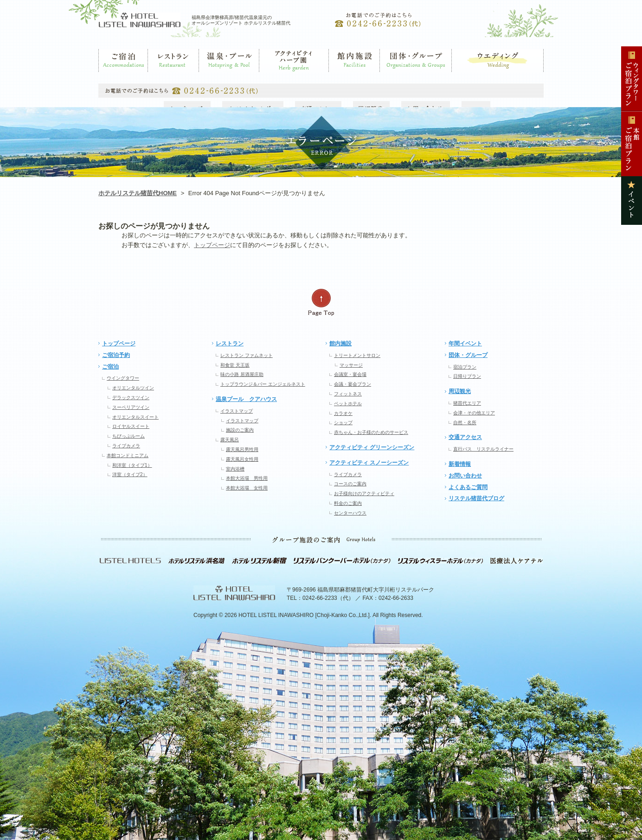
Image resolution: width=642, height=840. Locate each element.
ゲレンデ (270, 76)
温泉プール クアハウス (246, 399)
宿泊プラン (465, 367)
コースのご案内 (350, 484)
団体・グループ (399, 76)
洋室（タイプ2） (130, 474)
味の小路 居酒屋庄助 (242, 374)
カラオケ (343, 413)
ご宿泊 (107, 76)
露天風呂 (230, 440)
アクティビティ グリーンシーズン (372, 447)
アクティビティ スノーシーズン (369, 463)
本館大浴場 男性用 (247, 478)
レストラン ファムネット (247, 355)
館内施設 (340, 76)
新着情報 (460, 464)
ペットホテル (348, 404)
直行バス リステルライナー (483, 449)
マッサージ (351, 365)
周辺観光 (460, 391)
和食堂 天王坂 (235, 365)
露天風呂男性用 (242, 449)
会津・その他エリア (474, 413)
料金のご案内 (348, 503)
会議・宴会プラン (353, 384)
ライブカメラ (126, 446)
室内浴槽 (235, 469)
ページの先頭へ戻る (321, 302)
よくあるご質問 (468, 487)
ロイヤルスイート (131, 426)
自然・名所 (465, 423)
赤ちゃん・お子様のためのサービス (371, 432)
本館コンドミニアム (128, 455)
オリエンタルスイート (135, 417)
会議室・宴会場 (350, 374)
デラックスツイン (131, 398)
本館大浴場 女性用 (247, 488)
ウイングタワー (123, 378)
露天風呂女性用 (242, 459)
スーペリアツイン (131, 407)
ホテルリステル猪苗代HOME (138, 193)
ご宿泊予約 (116, 355)
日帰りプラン (467, 376)
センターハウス (350, 513)
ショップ (343, 423)
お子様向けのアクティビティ (364, 493)
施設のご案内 (240, 430)
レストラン (162, 76)
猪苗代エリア (467, 403)
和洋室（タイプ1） (132, 465)
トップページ (212, 245)
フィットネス (348, 394)
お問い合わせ (465, 476)
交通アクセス (465, 437)
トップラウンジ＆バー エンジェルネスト (263, 384)
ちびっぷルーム (128, 436)
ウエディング (468, 76)
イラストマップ (237, 411)
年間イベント (465, 344)
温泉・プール (216, 76)
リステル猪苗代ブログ (476, 498)
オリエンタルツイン (133, 388)
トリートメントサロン (357, 355)
